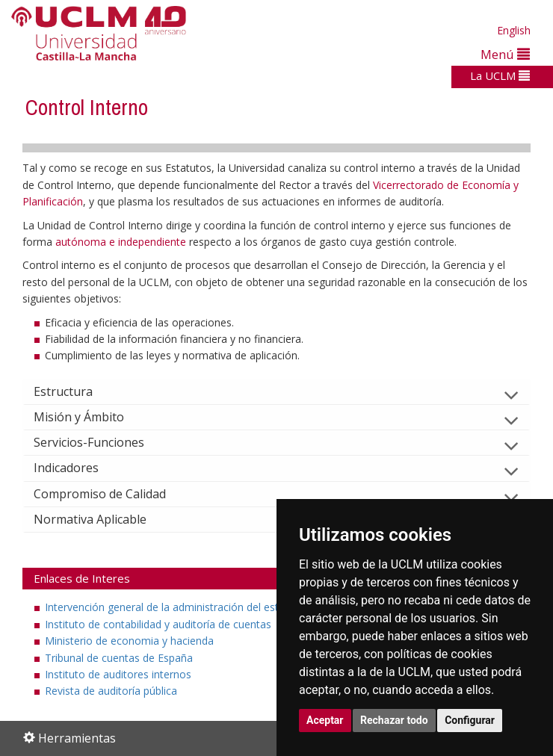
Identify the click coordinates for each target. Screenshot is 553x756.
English (514, 30)
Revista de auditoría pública (111, 691)
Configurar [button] (470, 720)
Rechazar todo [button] (394, 720)
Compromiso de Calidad (112, 494)
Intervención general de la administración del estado (171, 607)
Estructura (75, 391)
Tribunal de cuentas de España (119, 658)
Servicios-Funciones (101, 442)
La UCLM (500, 75)
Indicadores (78, 468)
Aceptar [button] (325, 720)
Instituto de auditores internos (118, 674)
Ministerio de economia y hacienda (129, 641)
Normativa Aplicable (102, 519)
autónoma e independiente (122, 242)
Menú (505, 54)
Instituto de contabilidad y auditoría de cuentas (158, 624)
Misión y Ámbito (91, 417)
